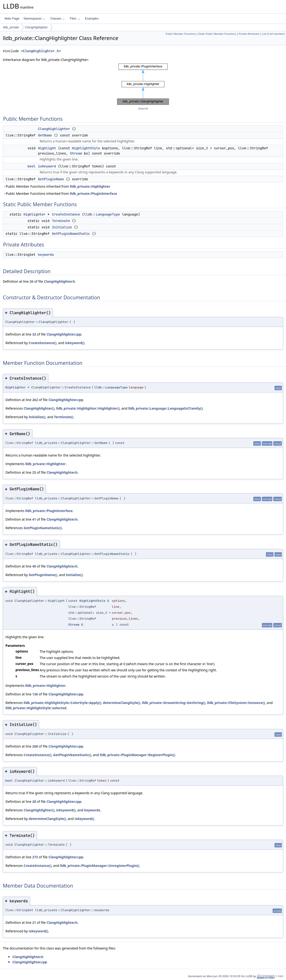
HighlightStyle (86, 148)
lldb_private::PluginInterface (93, 193)
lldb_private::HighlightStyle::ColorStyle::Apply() (62, 703)
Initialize (62, 227)
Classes (58, 18)
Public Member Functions (181, 34)
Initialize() (37, 417)
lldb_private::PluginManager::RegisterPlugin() (137, 755)
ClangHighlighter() (39, 408)
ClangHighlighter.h (41, 51)
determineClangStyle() (122, 703)
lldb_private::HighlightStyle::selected (36, 708)
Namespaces (34, 18)
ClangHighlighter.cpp (64, 334)
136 (35, 694)
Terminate (61, 221)
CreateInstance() (42, 343)
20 (31, 281)
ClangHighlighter (36, 27)
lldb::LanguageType (102, 214)
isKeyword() (75, 343)
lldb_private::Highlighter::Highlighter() (88, 408)
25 (34, 472)
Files (75, 18)
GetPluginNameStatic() (43, 528)
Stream (76, 153)
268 (35, 746)
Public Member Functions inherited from (57, 186)
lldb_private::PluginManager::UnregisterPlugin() (100, 866)
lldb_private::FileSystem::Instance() (236, 703)
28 (34, 802)
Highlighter (35, 214)
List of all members (273, 34)
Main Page (12, 18)
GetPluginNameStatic (71, 234)
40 (34, 566)
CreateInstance (66, 214)
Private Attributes (249, 34)
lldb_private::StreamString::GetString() (174, 703)
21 (34, 922)
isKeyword (47, 166)
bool (31, 166)
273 (35, 857)
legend (143, 108)
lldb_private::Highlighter (90, 186)
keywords (46, 255)
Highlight (47, 148)
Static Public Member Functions (217, 34)
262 (35, 400)
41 (34, 519)
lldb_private (11, 27)
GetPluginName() (43, 575)
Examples (92, 18)
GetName (45, 135)
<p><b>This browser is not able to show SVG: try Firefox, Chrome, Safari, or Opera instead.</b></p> (143, 84)
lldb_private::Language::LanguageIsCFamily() (166, 408)
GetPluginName (51, 179)
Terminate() (64, 417)
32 (34, 334)
